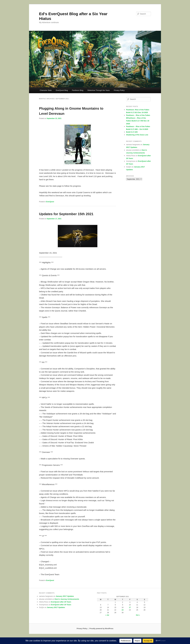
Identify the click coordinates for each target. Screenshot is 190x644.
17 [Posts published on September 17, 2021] (130, 607)
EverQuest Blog (62, 90)
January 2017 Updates (65, 596)
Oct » (138, 615)
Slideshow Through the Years (98, 90)
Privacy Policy (119, 90)
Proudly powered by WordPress (101, 629)
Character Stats (46, 90)
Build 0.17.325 (132, 132)
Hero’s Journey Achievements (67, 599)
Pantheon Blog (78, 90)
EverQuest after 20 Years (61, 602)
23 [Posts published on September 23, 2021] (123, 610)
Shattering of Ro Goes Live (137, 135)
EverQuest (50, 202)
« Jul (107, 615)
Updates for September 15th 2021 (66, 214)
